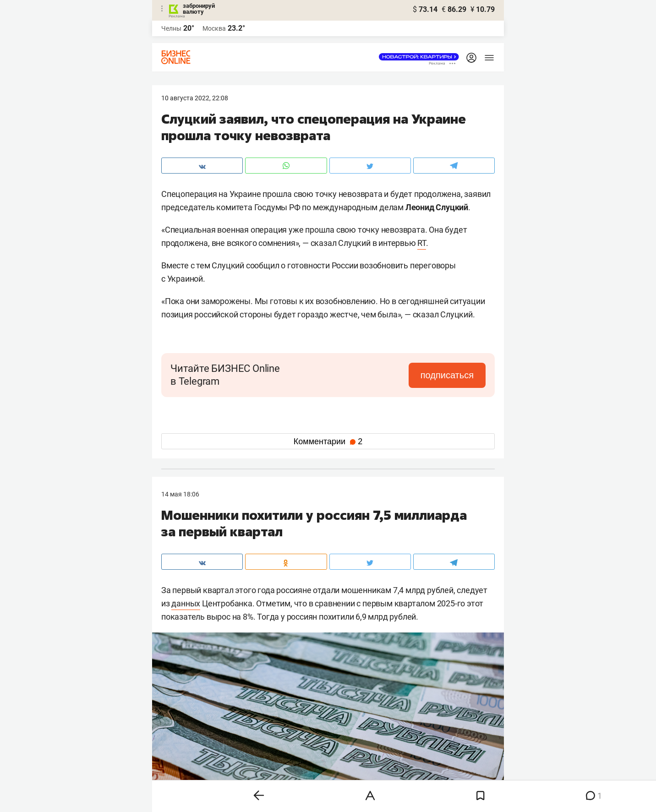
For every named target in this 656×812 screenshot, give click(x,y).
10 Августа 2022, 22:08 (195, 98)
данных (186, 603)
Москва (214, 28)
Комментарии (328, 441)
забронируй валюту (199, 9)
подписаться (447, 375)
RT (422, 243)
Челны (171, 28)
